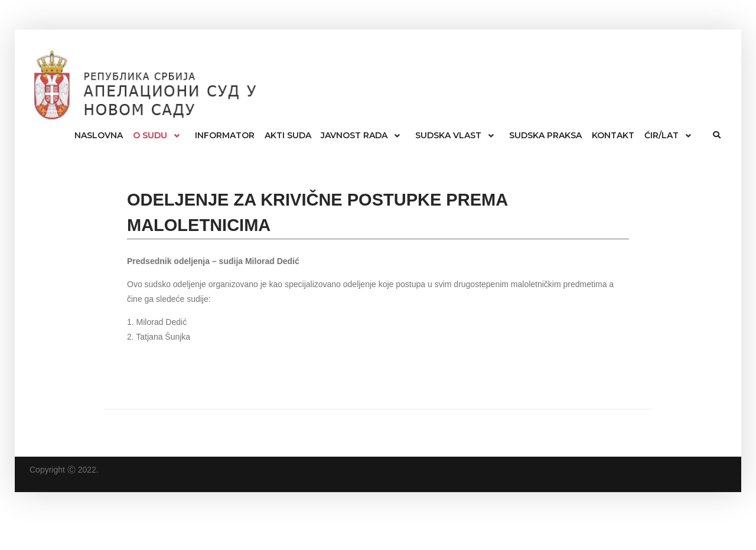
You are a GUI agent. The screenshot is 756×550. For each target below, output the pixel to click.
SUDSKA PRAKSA (545, 135)
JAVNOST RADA (354, 135)
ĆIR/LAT (661, 135)
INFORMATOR (225, 135)
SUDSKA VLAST (448, 135)
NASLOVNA (99, 135)
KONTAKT (613, 135)
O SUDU (150, 135)
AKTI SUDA (288, 135)
